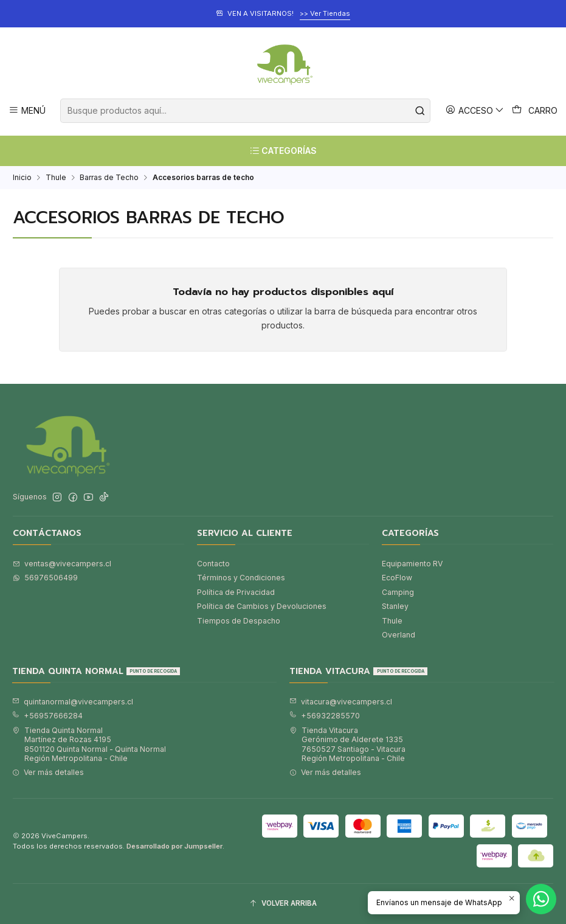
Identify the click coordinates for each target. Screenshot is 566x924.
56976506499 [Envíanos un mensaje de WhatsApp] (45, 578)
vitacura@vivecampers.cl (341, 702)
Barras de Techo (109, 178)
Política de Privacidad (236, 592)
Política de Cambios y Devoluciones (262, 606)
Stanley (395, 606)
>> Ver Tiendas (325, 13)
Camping (398, 592)
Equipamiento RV (412, 564)
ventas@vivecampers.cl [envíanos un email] (62, 564)
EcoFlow (397, 578)
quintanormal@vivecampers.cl (73, 702)
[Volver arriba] (283, 904)
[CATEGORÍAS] (283, 151)
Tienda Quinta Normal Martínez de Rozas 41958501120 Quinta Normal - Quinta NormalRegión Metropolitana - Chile (89, 744)
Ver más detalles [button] (48, 772)
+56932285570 (325, 716)
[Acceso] (475, 110)
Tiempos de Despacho (239, 621)
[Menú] (27, 110)
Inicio (22, 178)
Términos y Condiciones (241, 578)
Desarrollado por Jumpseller (174, 846)
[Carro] (535, 111)
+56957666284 (47, 716)
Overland (399, 635)
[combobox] (245, 111)
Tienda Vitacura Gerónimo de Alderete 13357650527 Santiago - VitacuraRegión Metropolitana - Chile (347, 744)
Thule (56, 178)
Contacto (213, 564)
